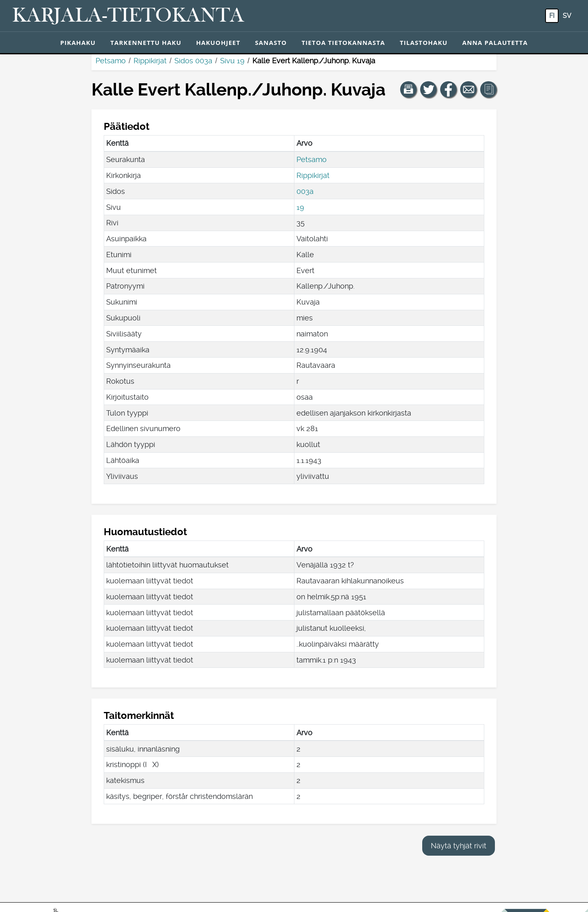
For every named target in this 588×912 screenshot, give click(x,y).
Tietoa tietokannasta (343, 42)
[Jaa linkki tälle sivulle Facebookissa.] (448, 89)
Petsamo (111, 61)
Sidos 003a (193, 61)
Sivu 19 (232, 61)
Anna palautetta (495, 42)
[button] (408, 89)
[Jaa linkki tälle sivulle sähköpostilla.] (468, 89)
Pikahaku (78, 42)
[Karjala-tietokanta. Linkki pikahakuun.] (128, 16)
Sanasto (271, 42)
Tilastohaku (424, 42)
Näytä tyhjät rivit (459, 846)
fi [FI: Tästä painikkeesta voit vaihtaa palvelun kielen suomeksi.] (552, 16)
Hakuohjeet (218, 42)
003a (305, 191)
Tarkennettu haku (146, 42)
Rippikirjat (150, 61)
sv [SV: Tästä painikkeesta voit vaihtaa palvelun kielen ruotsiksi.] (567, 16)
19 (300, 207)
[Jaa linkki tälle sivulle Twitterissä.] (428, 89)
